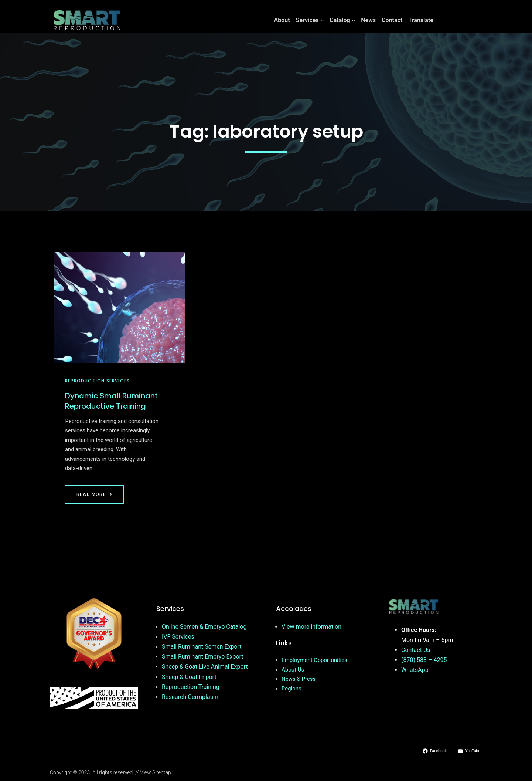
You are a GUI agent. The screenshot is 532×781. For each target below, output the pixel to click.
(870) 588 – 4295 (424, 660)
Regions (291, 689)
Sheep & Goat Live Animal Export (205, 667)
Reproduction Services (97, 381)
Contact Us (416, 650)
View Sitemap (156, 772)
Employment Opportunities (314, 660)
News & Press (299, 679)
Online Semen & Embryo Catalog (204, 627)
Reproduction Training (191, 687)
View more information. (312, 627)
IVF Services (178, 637)
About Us (293, 670)
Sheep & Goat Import (189, 677)
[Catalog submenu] (354, 20)
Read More (95, 497)
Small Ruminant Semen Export (202, 647)
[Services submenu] (322, 20)
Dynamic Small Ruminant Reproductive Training (111, 401)
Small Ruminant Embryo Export (203, 657)
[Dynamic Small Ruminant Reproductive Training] (120, 308)
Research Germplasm (190, 697)
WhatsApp (415, 670)
